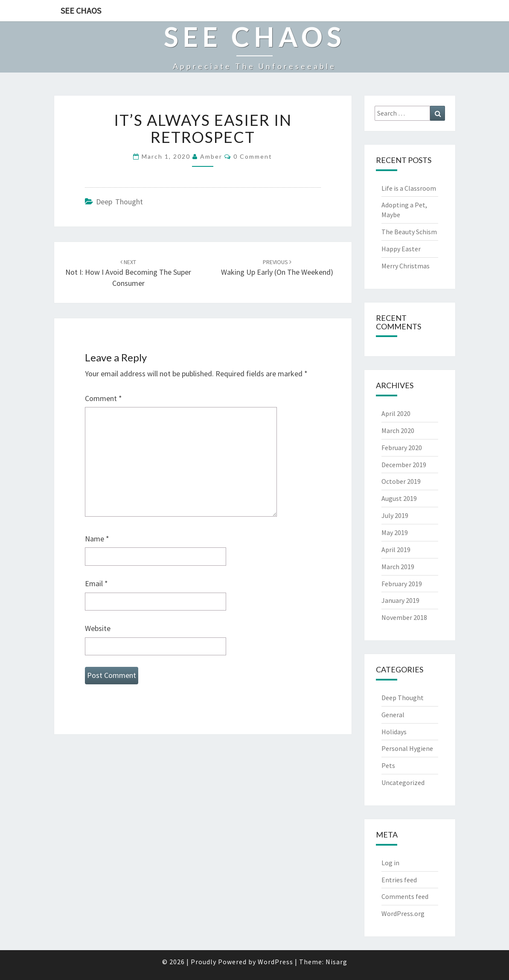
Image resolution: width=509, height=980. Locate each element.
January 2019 (400, 600)
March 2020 (398, 430)
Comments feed (405, 896)
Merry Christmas (406, 266)
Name (97, 539)
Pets (388, 765)
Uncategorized (403, 782)
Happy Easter (401, 249)
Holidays (394, 732)
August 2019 (399, 498)
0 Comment (253, 156)
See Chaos (81, 10)
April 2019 (396, 550)
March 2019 (398, 567)
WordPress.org (403, 913)
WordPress (275, 962)
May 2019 (395, 532)
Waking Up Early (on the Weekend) (277, 268)
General (393, 715)
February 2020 (402, 448)
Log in (390, 863)
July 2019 (395, 515)
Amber (211, 156)
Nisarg (336, 962)
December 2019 (404, 465)
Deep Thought (119, 202)
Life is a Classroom (409, 188)
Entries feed (399, 880)
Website (98, 628)
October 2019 (401, 481)
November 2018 (404, 617)
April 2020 (396, 413)
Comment (103, 398)
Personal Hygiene (407, 748)
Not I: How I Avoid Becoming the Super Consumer (128, 273)
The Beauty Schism (409, 232)
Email (96, 583)
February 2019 (402, 584)
